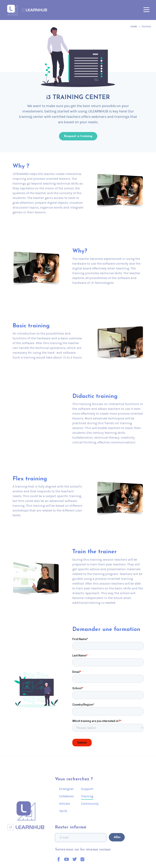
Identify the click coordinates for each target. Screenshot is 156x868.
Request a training (78, 136)
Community (90, 804)
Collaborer (67, 796)
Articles (65, 804)
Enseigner (66, 789)
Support (87, 789)
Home (134, 27)
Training (87, 796)
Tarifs (63, 811)
